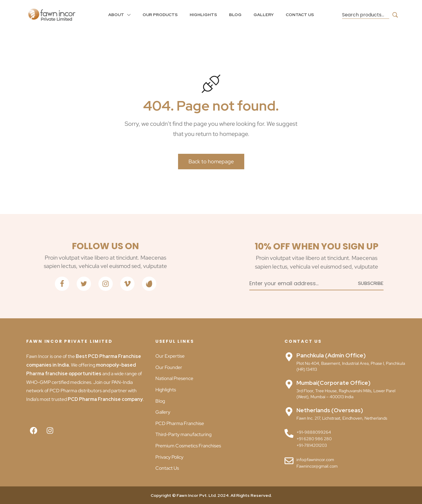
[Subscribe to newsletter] (371, 283)
